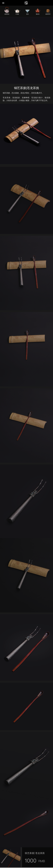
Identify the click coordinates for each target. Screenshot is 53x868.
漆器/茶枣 (48, 14)
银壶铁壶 (7, 14)
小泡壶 (17, 14)
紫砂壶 (38, 14)
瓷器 (27, 14)
